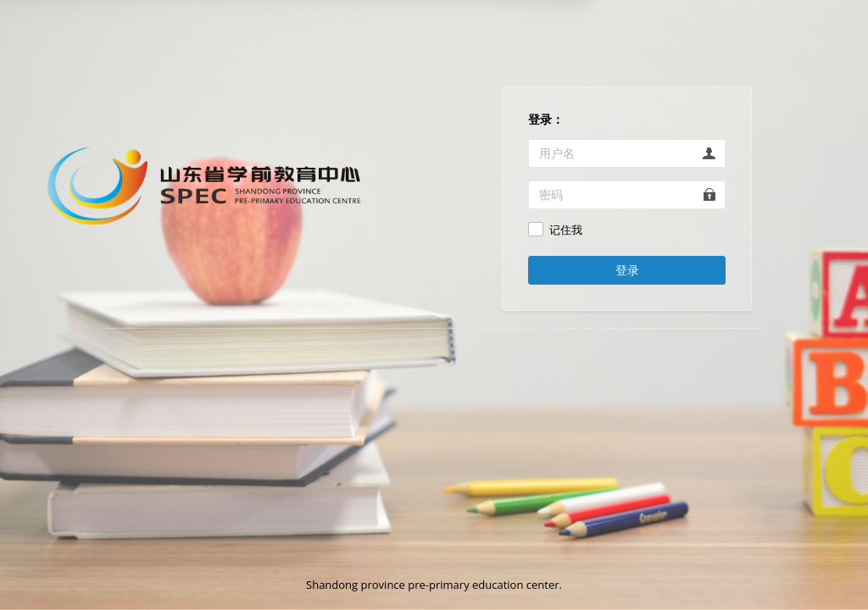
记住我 (566, 230)
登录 (627, 270)
